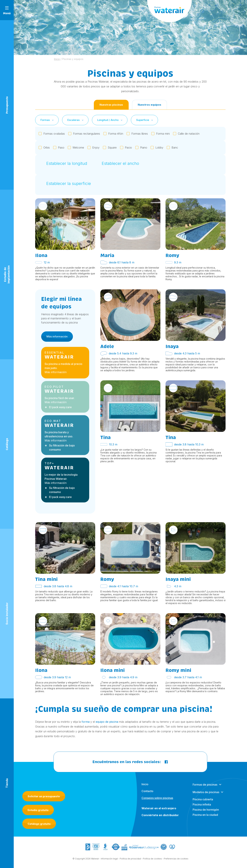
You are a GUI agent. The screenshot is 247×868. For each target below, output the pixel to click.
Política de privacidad (130, 862)
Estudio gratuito (38, 810)
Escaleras (76, 120)
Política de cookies (152, 862)
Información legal (109, 862)
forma (86, 722)
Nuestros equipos (149, 105)
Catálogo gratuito (39, 824)
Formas (47, 120)
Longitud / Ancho (110, 120)
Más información (57, 340)
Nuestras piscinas (111, 105)
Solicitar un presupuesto (44, 796)
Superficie (145, 120)
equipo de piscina (107, 722)
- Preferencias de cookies (175, 862)
